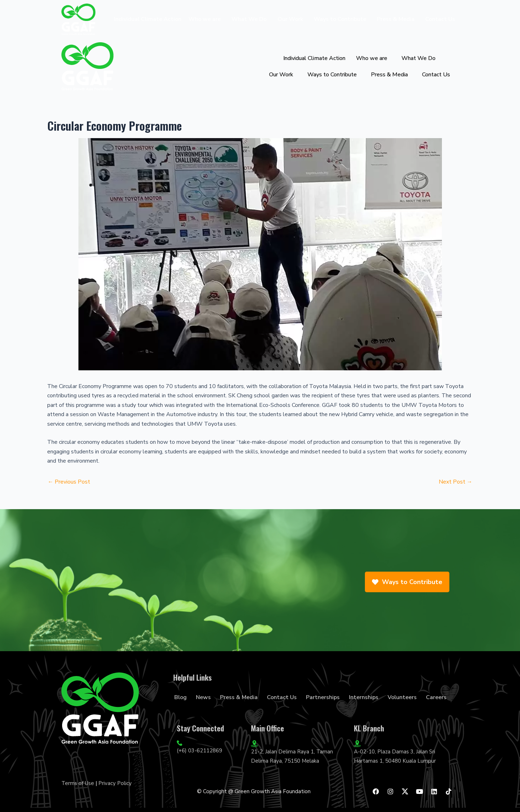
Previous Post (69, 482)
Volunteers (402, 697)
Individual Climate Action (148, 19)
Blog (180, 697)
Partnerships (323, 697)
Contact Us (440, 19)
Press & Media (396, 19)
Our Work (290, 19)
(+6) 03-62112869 (199, 751)
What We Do (249, 19)
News (203, 697)
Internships (364, 697)
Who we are (205, 19)
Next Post (456, 482)
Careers (436, 697)
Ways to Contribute (340, 19)
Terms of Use (78, 783)
